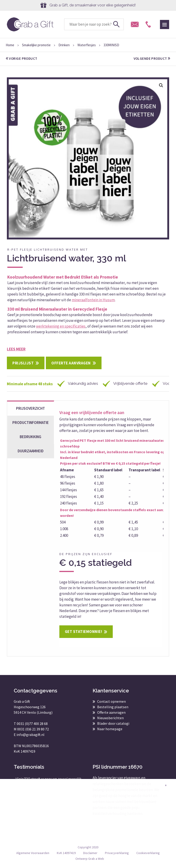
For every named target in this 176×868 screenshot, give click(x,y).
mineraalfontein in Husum (93, 300)
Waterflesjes (87, 45)
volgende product (152, 58)
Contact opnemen (111, 701)
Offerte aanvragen (71, 363)
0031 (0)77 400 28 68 (32, 724)
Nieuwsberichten (110, 718)
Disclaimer (90, 853)
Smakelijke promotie (36, 45)
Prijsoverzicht (30, 408)
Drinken (64, 45)
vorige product (22, 58)
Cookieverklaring (148, 853)
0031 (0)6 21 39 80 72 (33, 729)
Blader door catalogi (113, 723)
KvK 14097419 (66, 853)
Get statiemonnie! (84, 632)
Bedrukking (30, 437)
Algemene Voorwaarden (33, 853)
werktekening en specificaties (61, 326)
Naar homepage (110, 729)
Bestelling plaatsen (113, 707)
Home (10, 45)
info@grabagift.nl (30, 735)
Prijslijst (23, 363)
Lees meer (16, 349)
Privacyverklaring (117, 853)
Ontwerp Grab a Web (90, 859)
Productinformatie (31, 423)
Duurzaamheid (31, 451)
